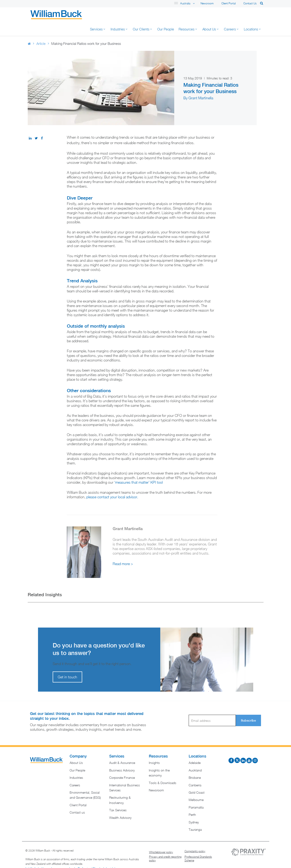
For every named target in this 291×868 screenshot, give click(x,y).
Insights (154, 749)
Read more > (123, 550)
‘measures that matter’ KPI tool (139, 469)
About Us (76, 749)
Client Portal (228, 3)
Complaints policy (195, 837)
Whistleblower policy (161, 838)
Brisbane (195, 764)
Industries (76, 764)
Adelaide (195, 749)
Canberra (195, 771)
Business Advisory (122, 756)
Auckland (195, 756)
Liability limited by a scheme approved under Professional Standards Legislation (72, 855)
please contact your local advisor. (112, 483)
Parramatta (196, 794)
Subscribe (248, 707)
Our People (77, 756)
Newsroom (207, 3)
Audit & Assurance (122, 749)
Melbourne (196, 786)
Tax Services (118, 796)
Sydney (194, 808)
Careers (75, 771)
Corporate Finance (122, 764)
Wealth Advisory (120, 804)
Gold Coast (197, 779)
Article (41, 30)
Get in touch (67, 663)
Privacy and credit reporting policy (165, 845)
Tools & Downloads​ (163, 769)
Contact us (250, 3)
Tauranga (195, 816)
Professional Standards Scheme (198, 845)
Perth (192, 801)
